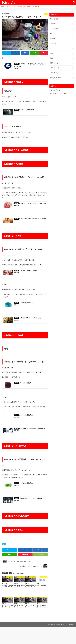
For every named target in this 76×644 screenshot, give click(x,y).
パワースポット (54, 69)
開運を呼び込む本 (55, 73)
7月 (5, 561)
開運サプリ (9, 2)
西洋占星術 (53, 41)
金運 (53, 32)
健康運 (53, 37)
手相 (51, 51)
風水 (51, 55)
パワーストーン (54, 64)
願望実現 (54, 23)
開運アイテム (54, 60)
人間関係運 (54, 28)
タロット (52, 46)
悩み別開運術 (54, 19)
